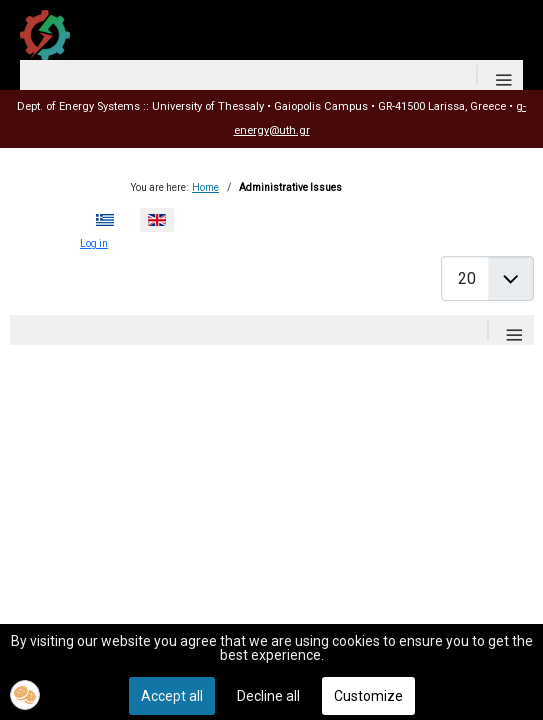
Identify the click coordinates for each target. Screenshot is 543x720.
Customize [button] (368, 696)
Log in (94, 243)
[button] (25, 695)
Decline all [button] (268, 696)
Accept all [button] (172, 696)
